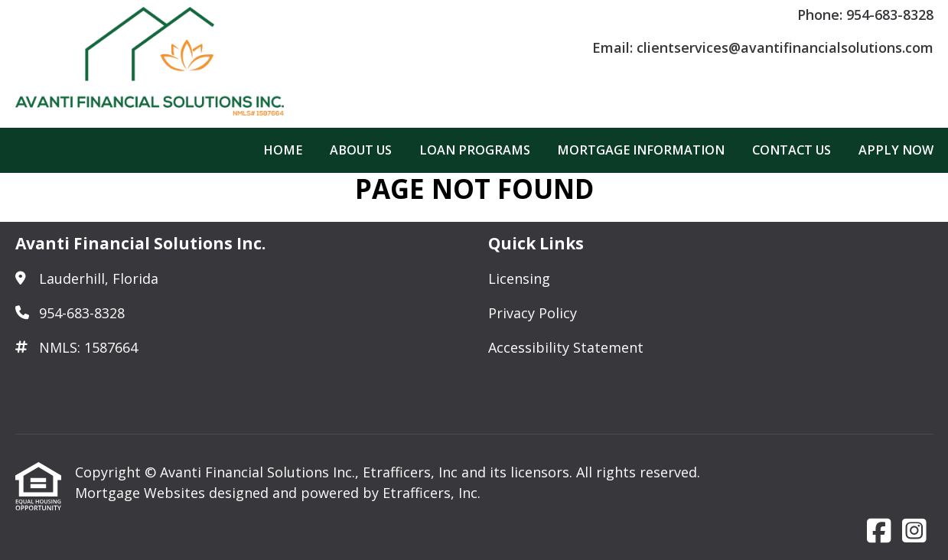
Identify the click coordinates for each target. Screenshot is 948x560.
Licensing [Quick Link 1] (519, 278)
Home (283, 150)
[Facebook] (879, 532)
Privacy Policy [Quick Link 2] (533, 313)
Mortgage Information (641, 150)
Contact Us (792, 150)
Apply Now (896, 150)
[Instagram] (914, 532)
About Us (361, 150)
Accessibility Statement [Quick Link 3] (566, 347)
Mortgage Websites (142, 493)
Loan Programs (475, 150)
